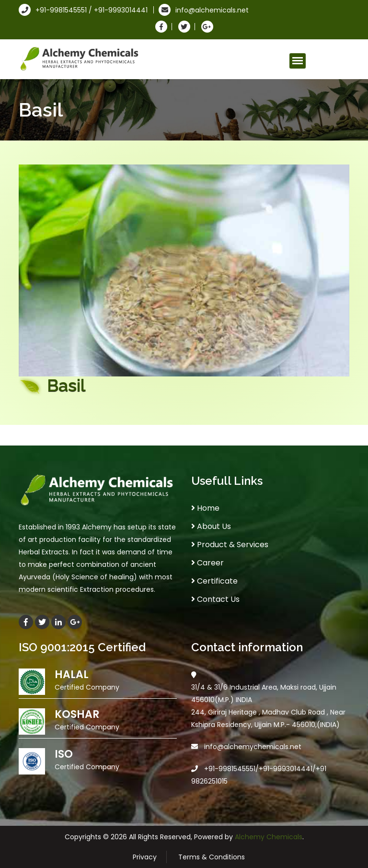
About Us (211, 526)
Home (205, 508)
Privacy (145, 857)
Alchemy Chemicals (269, 837)
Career (207, 563)
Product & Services (230, 545)
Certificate (214, 581)
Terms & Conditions (212, 857)
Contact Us (215, 599)
